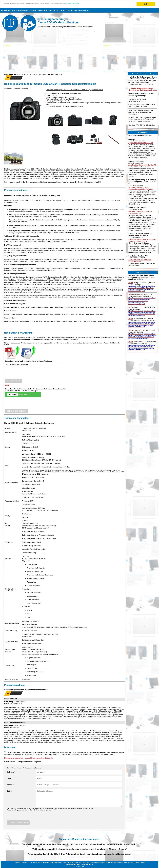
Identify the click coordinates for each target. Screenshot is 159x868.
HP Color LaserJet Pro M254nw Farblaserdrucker (140, 212)
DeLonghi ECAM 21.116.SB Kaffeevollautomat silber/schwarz (141, 188)
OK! (146, 4)
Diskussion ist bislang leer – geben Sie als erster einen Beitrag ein (28, 758)
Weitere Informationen (110, 4)
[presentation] (23, 374)
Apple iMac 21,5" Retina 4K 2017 (141, 143)
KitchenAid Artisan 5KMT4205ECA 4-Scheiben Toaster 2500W (142, 240)
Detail (131, 283)
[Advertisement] (79, 52)
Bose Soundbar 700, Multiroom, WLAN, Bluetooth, (140, 261)
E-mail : (10, 778)
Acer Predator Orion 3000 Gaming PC (142, 165)
